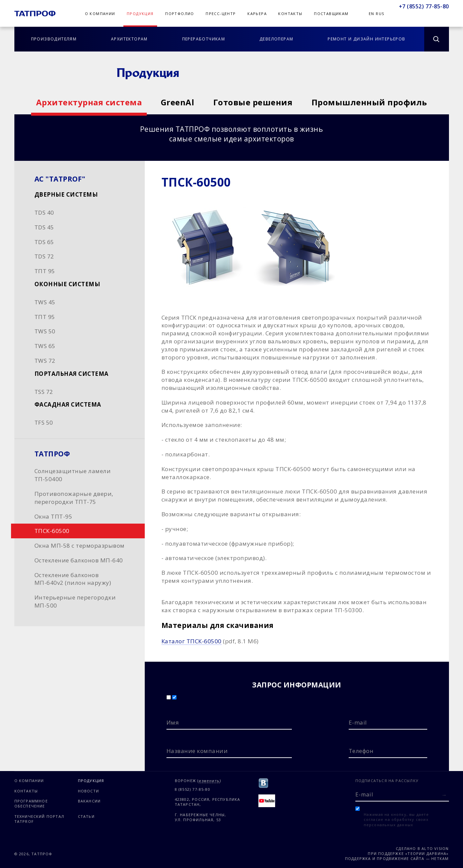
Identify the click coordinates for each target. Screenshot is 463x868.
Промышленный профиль (369, 102)
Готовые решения (253, 102)
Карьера (257, 14)
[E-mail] (402, 794)
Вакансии (89, 801)
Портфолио (180, 14)
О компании (100, 14)
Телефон (361, 751)
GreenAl (178, 102)
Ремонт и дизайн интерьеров (366, 39)
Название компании (197, 751)
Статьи (86, 816)
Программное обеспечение (31, 803)
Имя (173, 722)
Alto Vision (435, 848)
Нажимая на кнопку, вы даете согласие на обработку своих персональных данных (396, 820)
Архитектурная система (89, 102)
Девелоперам (276, 39)
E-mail (358, 722)
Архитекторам (129, 39)
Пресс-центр (221, 14)
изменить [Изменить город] (209, 781)
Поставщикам (331, 14)
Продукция (140, 14)
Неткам (440, 858)
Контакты (290, 14)
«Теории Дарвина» (427, 853)
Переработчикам (204, 39)
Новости (88, 791)
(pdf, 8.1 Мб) (210, 641)
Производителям (54, 39)
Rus (380, 14)
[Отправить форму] (444, 795)
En (372, 14)
